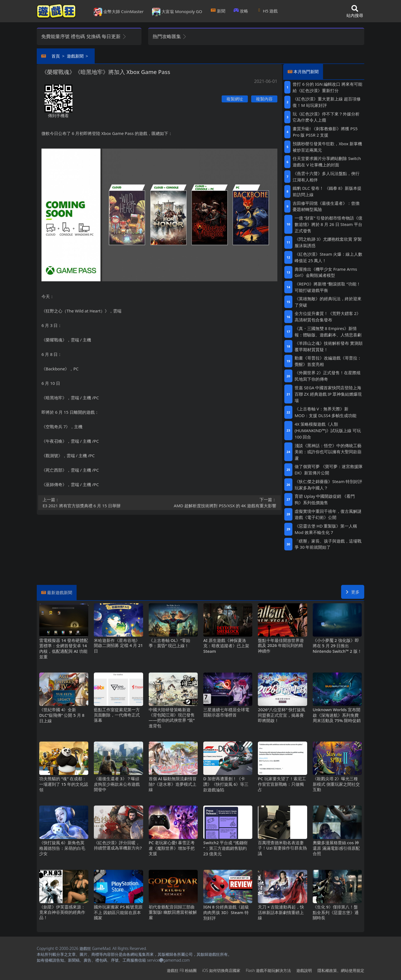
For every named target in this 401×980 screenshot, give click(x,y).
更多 (353, 592)
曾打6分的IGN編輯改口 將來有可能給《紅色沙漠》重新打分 (327, 87)
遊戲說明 (304, 970)
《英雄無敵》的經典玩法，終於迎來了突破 (328, 302)
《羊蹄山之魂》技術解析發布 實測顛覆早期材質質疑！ (329, 346)
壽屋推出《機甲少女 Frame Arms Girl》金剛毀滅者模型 (326, 272)
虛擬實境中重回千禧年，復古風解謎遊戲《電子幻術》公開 (328, 514)
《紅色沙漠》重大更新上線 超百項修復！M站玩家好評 (327, 102)
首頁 (56, 56)
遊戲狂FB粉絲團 (182, 970)
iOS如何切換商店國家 (221, 970)
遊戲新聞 (75, 56)
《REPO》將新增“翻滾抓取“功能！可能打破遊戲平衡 (328, 287)
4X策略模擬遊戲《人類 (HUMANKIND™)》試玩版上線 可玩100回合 (328, 430)
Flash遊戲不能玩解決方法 (268, 970)
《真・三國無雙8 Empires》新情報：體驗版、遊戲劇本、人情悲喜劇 (328, 332)
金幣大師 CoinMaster (119, 12)
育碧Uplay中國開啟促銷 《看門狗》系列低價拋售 (325, 499)
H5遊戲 (267, 11)
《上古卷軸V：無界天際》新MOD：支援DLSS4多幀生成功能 (326, 412)
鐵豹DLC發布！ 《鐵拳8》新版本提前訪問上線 (327, 191)
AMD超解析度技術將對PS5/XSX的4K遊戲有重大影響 (220, 503)
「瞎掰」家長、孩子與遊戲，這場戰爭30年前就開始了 (328, 544)
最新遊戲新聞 (60, 592)
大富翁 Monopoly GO (177, 12)
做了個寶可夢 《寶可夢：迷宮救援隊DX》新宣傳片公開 (329, 470)
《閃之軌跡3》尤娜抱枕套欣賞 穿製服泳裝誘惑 (328, 242)
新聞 (218, 11)
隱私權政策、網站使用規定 (341, 970)
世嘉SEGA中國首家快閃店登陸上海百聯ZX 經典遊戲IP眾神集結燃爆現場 (328, 394)
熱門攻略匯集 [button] (170, 36)
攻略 (241, 11)
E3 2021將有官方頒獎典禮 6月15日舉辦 (99, 503)
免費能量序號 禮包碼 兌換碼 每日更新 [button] (84, 36)
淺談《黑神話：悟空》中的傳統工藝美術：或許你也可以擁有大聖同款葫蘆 (328, 452)
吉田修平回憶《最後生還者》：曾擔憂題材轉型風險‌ (326, 206)
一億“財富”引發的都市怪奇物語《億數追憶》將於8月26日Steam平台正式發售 (328, 224)
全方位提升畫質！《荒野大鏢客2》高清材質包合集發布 (328, 317)
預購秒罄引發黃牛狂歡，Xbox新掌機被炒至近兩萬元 (327, 147)
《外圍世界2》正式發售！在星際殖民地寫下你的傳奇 (328, 376)
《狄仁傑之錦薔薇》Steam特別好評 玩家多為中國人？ (328, 485)
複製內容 (264, 99)
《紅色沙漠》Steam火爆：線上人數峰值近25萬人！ (328, 257)
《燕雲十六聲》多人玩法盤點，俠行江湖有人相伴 (326, 177)
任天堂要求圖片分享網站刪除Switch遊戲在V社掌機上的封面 (327, 162)
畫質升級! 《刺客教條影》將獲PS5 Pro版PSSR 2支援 (325, 132)
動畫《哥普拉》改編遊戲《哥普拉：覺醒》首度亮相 (328, 361)
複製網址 (235, 99)
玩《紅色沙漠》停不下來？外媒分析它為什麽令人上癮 (326, 117)
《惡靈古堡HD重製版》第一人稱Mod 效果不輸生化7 (326, 529)
